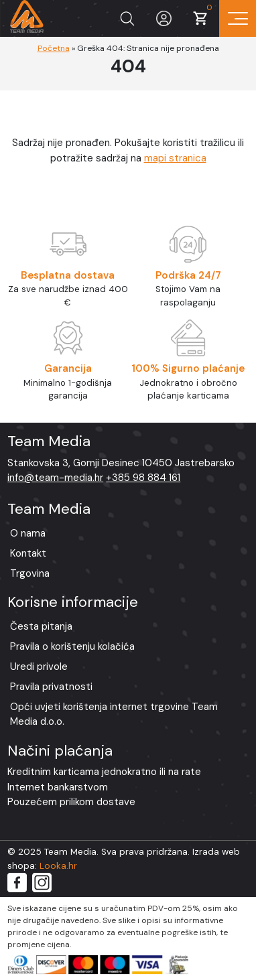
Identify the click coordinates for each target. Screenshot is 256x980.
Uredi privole (39, 667)
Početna (54, 48)
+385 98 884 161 (143, 478)
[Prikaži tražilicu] (127, 18)
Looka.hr (58, 866)
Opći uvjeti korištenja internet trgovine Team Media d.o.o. (114, 714)
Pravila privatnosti (51, 687)
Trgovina (30, 573)
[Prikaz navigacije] (238, 18)
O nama (28, 533)
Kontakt (28, 553)
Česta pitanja (41, 626)
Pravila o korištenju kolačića (72, 646)
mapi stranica (175, 158)
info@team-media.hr (55, 478)
